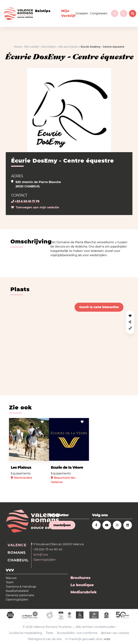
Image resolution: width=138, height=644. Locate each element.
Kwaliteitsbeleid (17, 591)
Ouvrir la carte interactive (99, 307)
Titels (49, 633)
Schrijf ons (41, 555)
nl (124, 13)
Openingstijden (45, 560)
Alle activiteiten (68, 47)
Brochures (80, 578)
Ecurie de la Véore (67, 467)
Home (18, 47)
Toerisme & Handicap (21, 587)
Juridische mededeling (25, 633)
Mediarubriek (84, 592)
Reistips (43, 11)
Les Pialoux (21, 467)
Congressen (99, 13)
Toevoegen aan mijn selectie (35, 207)
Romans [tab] (17, 553)
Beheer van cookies (115, 633)
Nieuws (11, 578)
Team (10, 582)
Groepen (82, 13)
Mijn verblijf (68, 13)
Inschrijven (62, 525)
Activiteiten (49, 47)
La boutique (82, 585)
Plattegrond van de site (45, 639)
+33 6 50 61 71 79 (25, 201)
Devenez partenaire (20, 595)
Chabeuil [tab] (18, 560)
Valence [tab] (17, 545)
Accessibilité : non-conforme (77, 633)
